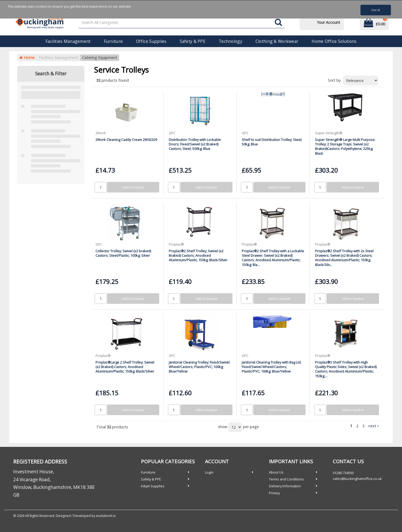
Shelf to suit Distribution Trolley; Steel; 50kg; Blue (272, 142)
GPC (172, 133)
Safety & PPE (193, 41)
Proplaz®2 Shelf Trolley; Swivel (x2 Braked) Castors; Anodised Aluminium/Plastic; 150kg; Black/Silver (198, 256)
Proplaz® (176, 244)
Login (209, 472)
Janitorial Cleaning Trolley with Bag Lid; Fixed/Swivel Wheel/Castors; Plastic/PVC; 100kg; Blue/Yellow (271, 367)
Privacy (274, 493)
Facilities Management (68, 41)
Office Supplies (151, 41)
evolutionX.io (106, 516)
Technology (230, 41)
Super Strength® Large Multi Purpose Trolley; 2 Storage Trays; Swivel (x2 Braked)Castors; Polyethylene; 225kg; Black (345, 146)
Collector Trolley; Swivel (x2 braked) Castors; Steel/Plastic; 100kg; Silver (123, 253)
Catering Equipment (100, 58)
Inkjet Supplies (153, 486)
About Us (276, 472)
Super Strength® (329, 133)
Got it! (376, 10)
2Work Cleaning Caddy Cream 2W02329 (126, 140)
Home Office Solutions (334, 41)
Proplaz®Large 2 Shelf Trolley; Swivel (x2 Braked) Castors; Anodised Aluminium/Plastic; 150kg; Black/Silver (125, 367)
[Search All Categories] (182, 23)
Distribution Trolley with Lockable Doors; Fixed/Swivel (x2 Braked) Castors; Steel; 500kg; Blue (195, 144)
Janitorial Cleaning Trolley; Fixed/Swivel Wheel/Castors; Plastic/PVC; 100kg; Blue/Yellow (199, 367)
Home (27, 58)
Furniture (113, 41)
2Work (101, 133)
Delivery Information (285, 486)
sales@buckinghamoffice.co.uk (357, 479)
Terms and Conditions (286, 479)
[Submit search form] (278, 23)
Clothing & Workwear (277, 41)
